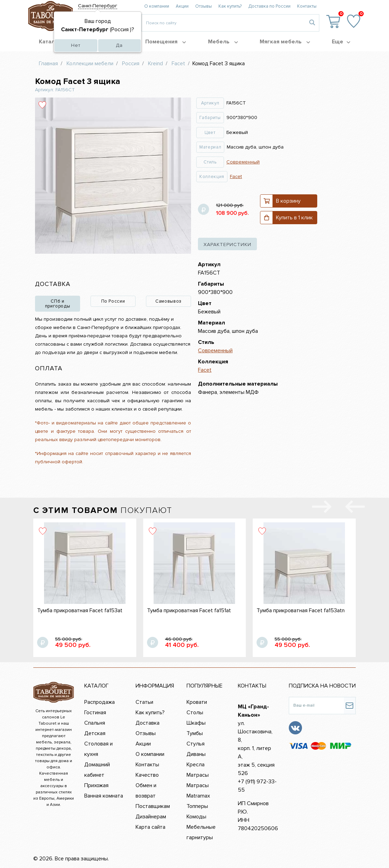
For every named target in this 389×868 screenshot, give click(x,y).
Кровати (197, 702)
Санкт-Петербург (98, 6)
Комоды (196, 817)
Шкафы (196, 723)
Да (119, 45)
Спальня (95, 723)
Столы (195, 713)
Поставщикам (153, 806)
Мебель (223, 42)
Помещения (166, 42)
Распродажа (100, 702)
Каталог (53, 42)
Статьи (144, 702)
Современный (243, 162)
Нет (76, 45)
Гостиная (95, 713)
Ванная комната (104, 796)
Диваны (196, 754)
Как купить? (230, 6)
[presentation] (355, 508)
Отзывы (204, 6)
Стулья (196, 744)
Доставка (148, 723)
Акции (182, 6)
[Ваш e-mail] (316, 706)
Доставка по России (269, 6)
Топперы (197, 806)
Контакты (307, 6)
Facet (236, 176)
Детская (95, 733)
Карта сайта (150, 827)
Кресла (196, 765)
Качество (147, 775)
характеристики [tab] (227, 245)
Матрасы (198, 775)
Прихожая (96, 785)
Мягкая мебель (285, 42)
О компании (157, 6)
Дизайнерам (151, 817)
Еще (341, 42)
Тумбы (195, 733)
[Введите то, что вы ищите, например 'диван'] (223, 23)
